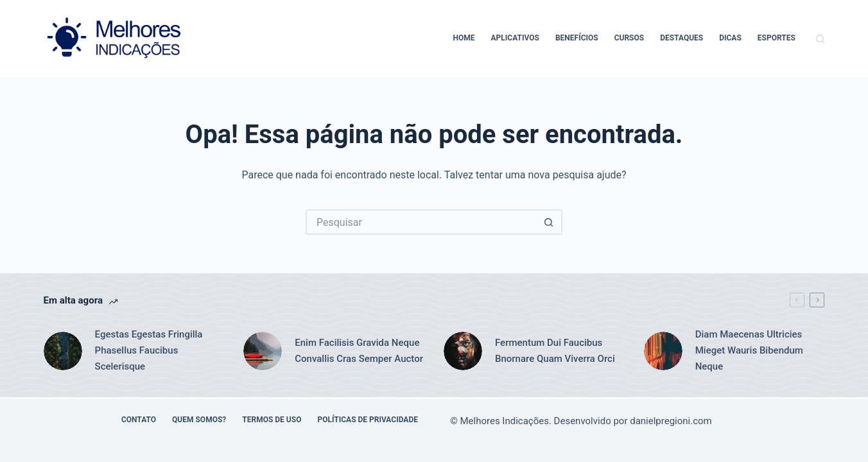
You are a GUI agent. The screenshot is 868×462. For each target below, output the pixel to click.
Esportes (777, 38)
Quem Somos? (199, 420)
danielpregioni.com (671, 421)
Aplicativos (515, 38)
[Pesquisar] (820, 39)
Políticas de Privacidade (368, 420)
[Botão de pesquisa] (550, 222)
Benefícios (577, 38)
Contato (139, 420)
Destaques (681, 38)
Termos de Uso (272, 420)
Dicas (730, 38)
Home (464, 38)
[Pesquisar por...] (421, 222)
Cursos (629, 38)
